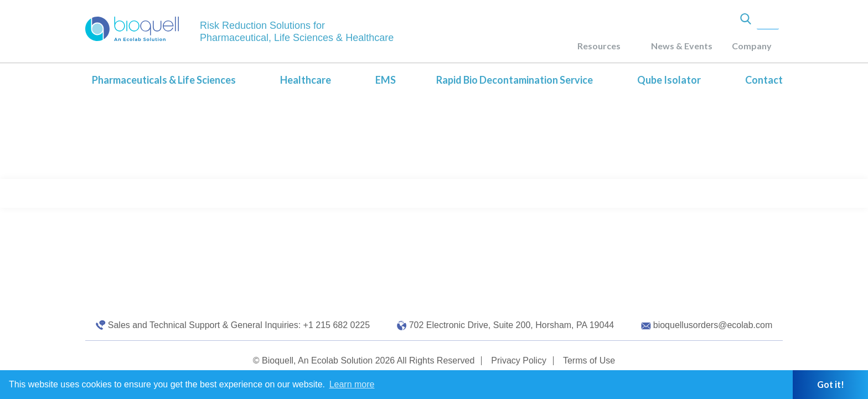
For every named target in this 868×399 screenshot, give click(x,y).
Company (752, 46)
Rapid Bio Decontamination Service (515, 80)
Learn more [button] (352, 384)
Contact (764, 80)
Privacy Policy (519, 360)
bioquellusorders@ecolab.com (713, 325)
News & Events (682, 46)
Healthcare (306, 80)
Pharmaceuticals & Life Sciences (164, 80)
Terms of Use (589, 360)
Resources (599, 46)
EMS (386, 80)
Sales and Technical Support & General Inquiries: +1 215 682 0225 (239, 325)
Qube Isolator (669, 80)
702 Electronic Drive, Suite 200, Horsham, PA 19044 (512, 325)
